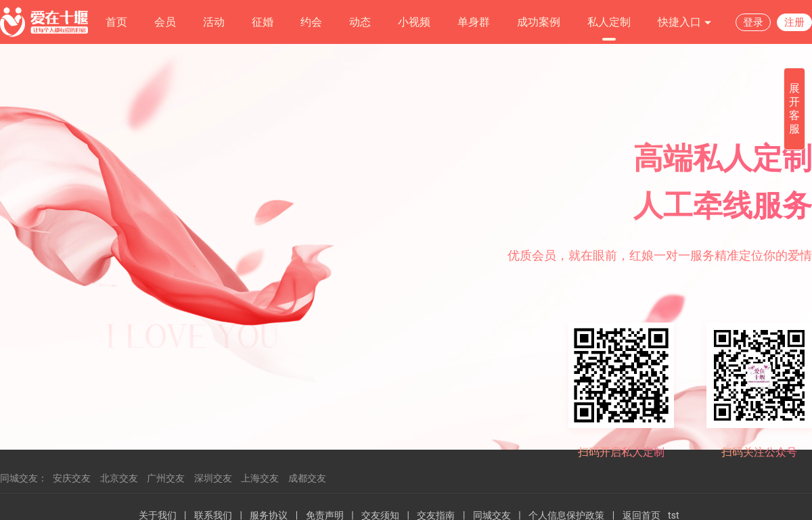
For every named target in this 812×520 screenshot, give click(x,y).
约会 (311, 22)
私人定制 (609, 22)
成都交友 (307, 478)
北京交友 (119, 478)
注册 (794, 22)
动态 (360, 22)
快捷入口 (685, 23)
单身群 (474, 22)
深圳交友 (213, 478)
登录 (753, 22)
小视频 (414, 22)
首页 (116, 22)
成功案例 (539, 22)
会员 (165, 22)
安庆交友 (72, 478)
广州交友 (166, 478)
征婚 (263, 22)
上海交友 (260, 478)
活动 (214, 22)
